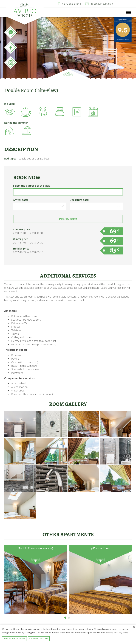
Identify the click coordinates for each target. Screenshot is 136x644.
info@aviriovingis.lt (102, 4)
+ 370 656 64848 (71, 4)
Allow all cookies (14, 639)
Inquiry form (68, 219)
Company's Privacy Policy (117, 633)
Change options (39, 639)
